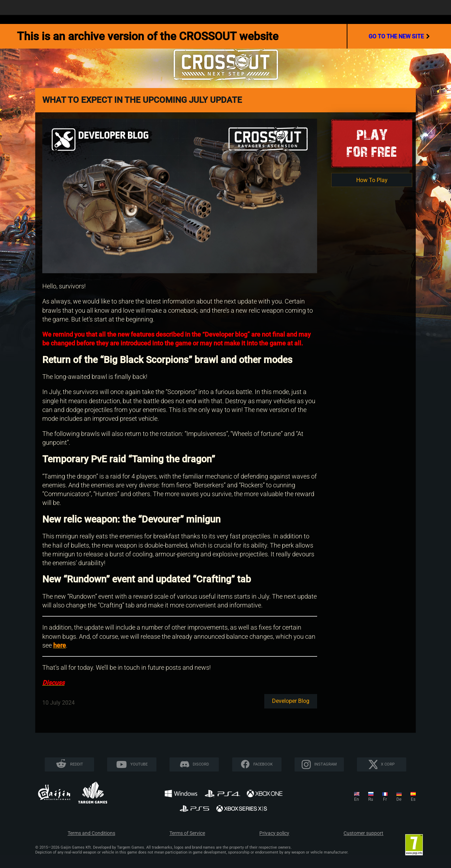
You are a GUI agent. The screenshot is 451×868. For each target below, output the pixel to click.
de (399, 799)
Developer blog (291, 701)
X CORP (388, 764)
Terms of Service (187, 833)
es (413, 799)
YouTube (139, 764)
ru (371, 799)
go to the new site (399, 36)
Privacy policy (274, 833)
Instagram (326, 764)
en (357, 799)
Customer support (363, 833)
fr (385, 799)
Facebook (263, 764)
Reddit (77, 764)
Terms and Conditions (91, 833)
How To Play (372, 180)
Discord (201, 764)
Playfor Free (372, 143)
